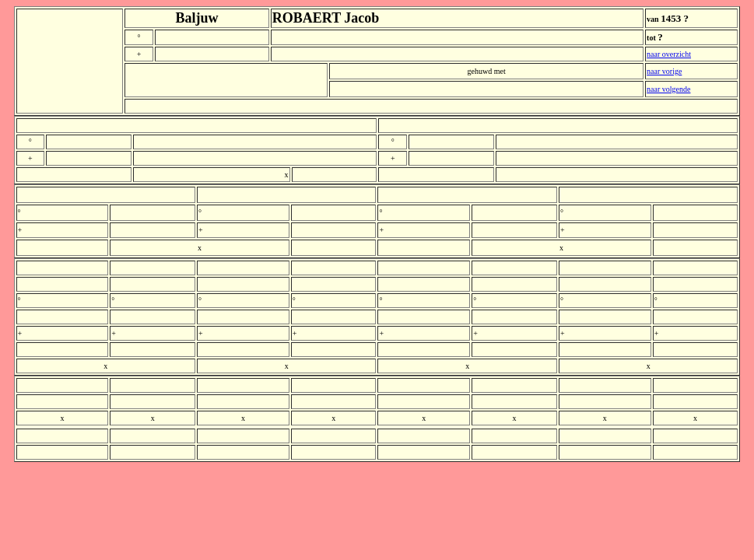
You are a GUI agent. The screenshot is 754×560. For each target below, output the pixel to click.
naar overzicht (669, 54)
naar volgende (668, 89)
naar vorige (664, 71)
